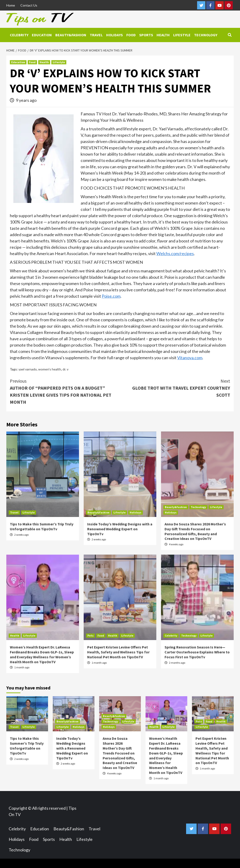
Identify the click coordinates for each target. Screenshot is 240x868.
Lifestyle (182, 35)
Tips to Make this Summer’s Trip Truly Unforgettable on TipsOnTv (42, 526)
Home (11, 5)
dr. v (66, 369)
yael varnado (28, 369)
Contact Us (29, 5)
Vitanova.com (190, 358)
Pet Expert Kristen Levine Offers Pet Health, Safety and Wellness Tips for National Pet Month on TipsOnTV (118, 652)
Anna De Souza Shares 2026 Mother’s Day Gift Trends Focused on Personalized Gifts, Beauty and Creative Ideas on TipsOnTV (195, 531)
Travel (96, 35)
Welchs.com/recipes (175, 253)
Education (42, 35)
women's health (50, 369)
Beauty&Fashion (71, 35)
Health (163, 35)
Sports (146, 35)
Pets (90, 635)
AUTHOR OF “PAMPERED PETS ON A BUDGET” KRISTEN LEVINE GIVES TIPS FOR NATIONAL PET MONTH (65, 391)
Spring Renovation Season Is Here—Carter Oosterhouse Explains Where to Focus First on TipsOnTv (197, 652)
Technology (206, 35)
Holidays (114, 35)
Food (131, 35)
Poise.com (111, 296)
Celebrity (19, 35)
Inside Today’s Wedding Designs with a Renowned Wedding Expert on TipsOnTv (120, 529)
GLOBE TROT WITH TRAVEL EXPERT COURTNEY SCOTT (175, 388)
